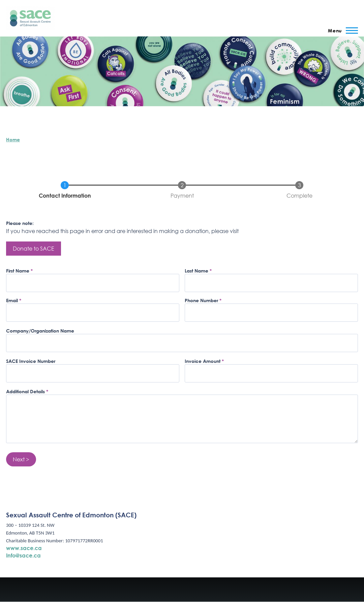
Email (12, 300)
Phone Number (201, 300)
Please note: (20, 223)
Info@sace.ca (23, 555)
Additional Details (25, 391)
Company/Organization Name (40, 331)
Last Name (196, 271)
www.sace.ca (24, 548)
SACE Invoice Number (31, 361)
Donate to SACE (34, 248)
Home (13, 139)
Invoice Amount (203, 361)
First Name (18, 271)
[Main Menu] (341, 30)
